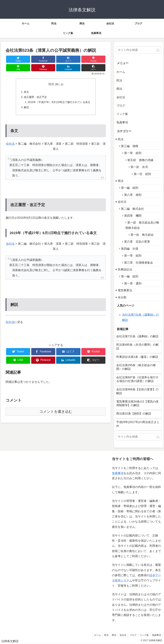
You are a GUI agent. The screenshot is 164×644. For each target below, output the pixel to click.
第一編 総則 (130, 188)
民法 (119, 80)
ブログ (121, 106)
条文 (26, 92)
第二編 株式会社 (132, 209)
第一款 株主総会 (142, 235)
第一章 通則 (133, 283)
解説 (26, 108)
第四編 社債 (130, 249)
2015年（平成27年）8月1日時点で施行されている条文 (59, 102)
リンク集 (122, 114)
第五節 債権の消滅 (140, 160)
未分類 (122, 297)
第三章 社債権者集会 (139, 263)
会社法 (10, 144)
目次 (51, 84)
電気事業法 (125, 290)
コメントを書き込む (56, 412)
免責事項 (122, 122)
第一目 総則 (142, 174)
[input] (139, 50)
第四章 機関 (133, 216)
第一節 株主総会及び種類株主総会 (142, 225)
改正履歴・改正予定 (35, 97)
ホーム (121, 72)
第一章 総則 (133, 153)
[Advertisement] (27, 541)
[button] (158, 50)
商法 (119, 89)
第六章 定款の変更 (137, 242)
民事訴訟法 (125, 270)
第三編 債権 (130, 146)
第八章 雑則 (133, 195)
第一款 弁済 (139, 167)
